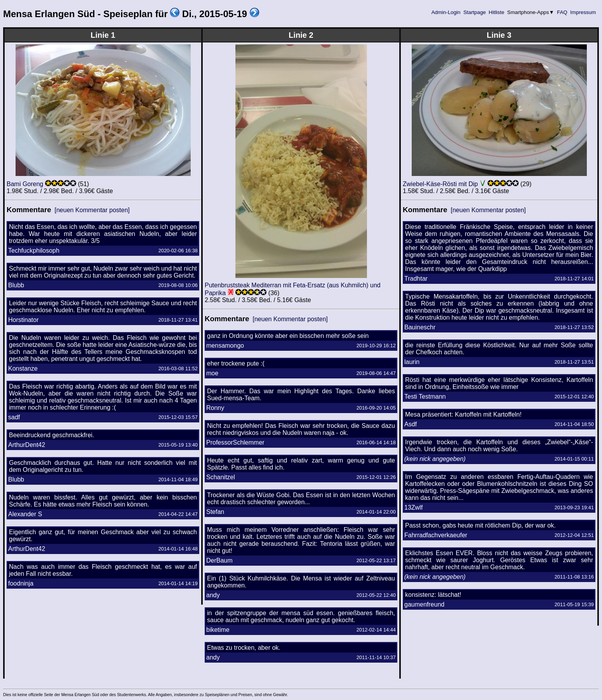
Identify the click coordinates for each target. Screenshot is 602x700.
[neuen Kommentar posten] (92, 210)
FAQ (562, 12)
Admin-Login (446, 12)
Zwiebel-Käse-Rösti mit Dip (440, 184)
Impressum (583, 12)
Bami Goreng (25, 184)
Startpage (475, 12)
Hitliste (496, 12)
